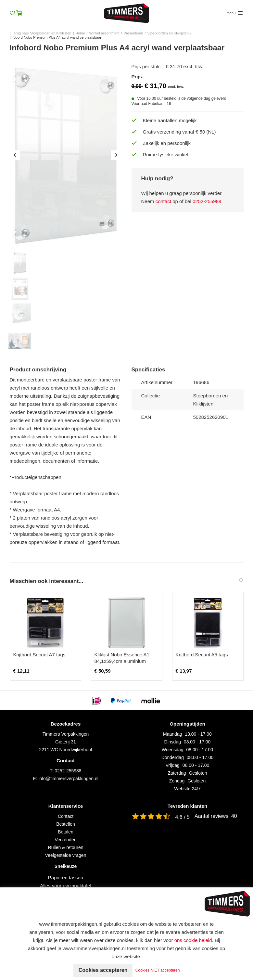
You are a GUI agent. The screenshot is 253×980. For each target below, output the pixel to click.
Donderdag (173, 757)
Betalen (65, 832)
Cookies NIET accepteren (158, 970)
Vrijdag (173, 765)
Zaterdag (177, 773)
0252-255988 (207, 201)
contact (163, 201)
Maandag (172, 734)
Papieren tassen (66, 877)
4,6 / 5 (183, 817)
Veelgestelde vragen (66, 855)
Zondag (177, 781)
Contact (66, 816)
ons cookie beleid (193, 940)
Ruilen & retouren (66, 847)
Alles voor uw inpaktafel (66, 886)
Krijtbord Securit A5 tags (202, 655)
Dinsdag (173, 742)
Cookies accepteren (103, 970)
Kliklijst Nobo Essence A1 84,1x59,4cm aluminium (122, 658)
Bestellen (66, 824)
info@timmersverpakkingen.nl (68, 779)
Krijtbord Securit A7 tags (39, 655)
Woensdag (173, 750)
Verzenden (66, 840)
